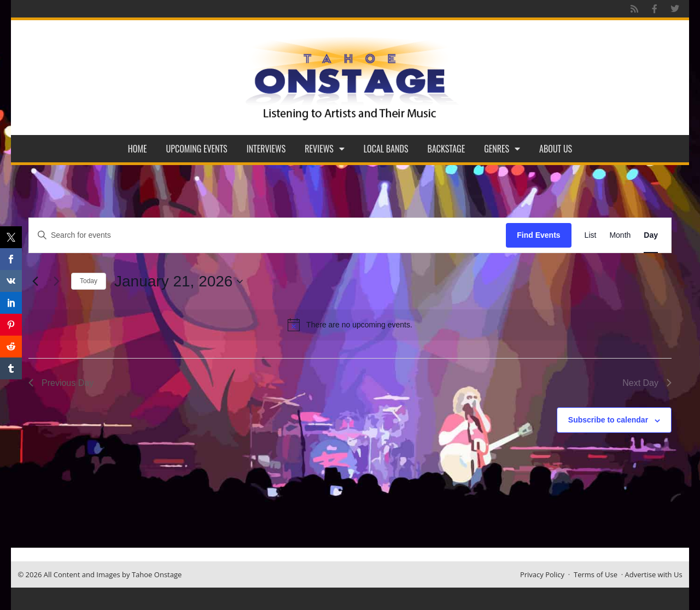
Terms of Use (596, 574)
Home (138, 149)
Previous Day (61, 383)
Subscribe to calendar (608, 420)
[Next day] (56, 281)
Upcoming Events (197, 149)
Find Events (538, 235)
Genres (502, 149)
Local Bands (386, 149)
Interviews (266, 149)
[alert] (350, 325)
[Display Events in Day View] (651, 235)
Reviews (325, 149)
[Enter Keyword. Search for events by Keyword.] (267, 235)
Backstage (447, 149)
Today (89, 281)
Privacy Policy (542, 574)
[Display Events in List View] (591, 235)
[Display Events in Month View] (620, 235)
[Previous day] (35, 281)
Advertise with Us (654, 574)
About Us (556, 149)
